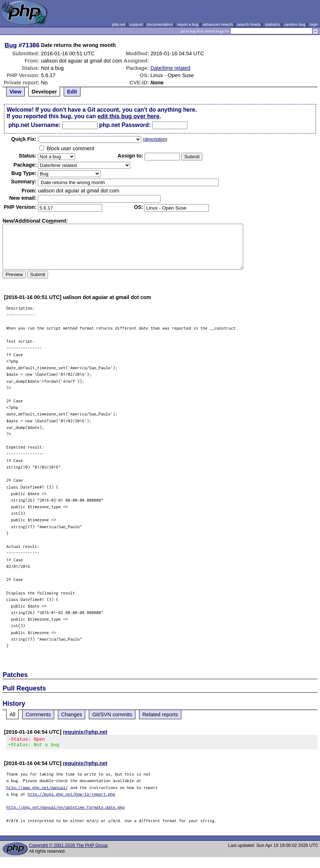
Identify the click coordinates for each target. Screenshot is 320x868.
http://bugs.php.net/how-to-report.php (72, 796)
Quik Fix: (24, 139)
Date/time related (170, 68)
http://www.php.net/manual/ (37, 790)
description (155, 139)
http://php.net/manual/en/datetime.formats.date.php (65, 809)
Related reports (160, 714)
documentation (160, 24)
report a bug (188, 24)
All (12, 714)
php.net (119, 24)
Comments (38, 714)
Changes (72, 714)
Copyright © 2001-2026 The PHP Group (68, 848)
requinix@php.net (85, 732)
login (314, 24)
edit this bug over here (129, 116)
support (136, 24)
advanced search (218, 24)
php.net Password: (125, 125)
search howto (249, 24)
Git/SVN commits (112, 714)
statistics (272, 24)
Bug (11, 45)
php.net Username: (34, 125)
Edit (72, 92)
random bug (295, 24)
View (15, 92)
